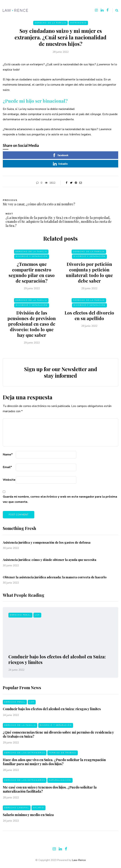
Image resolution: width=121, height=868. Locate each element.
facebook (60, 155)
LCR (37, 615)
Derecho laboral (17, 810)
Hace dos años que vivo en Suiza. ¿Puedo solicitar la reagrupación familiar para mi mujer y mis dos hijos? (54, 764)
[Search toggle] (115, 10)
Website (9, 480)
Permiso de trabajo (63, 755)
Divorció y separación (32, 258)
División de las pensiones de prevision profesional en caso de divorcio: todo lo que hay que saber (32, 326)
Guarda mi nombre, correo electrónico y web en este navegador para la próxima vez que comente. (60, 499)
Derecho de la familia (50, 23)
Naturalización (60, 782)
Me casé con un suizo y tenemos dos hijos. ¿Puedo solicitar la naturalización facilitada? (50, 791)
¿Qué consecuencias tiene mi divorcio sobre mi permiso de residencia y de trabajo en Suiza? (58, 736)
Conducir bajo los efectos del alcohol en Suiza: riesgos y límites (57, 659)
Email (7, 467)
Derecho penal (20, 615)
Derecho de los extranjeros (25, 755)
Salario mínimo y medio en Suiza (28, 817)
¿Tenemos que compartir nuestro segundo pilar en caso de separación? (32, 274)
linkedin (60, 164)
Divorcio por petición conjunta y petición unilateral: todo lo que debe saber (89, 274)
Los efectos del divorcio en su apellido (89, 317)
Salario (38, 810)
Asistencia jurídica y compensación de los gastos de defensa (47, 544)
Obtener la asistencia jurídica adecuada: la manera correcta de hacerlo (55, 579)
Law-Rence (79, 860)
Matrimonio (78, 23)
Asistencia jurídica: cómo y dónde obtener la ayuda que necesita (50, 561)
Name (8, 455)
